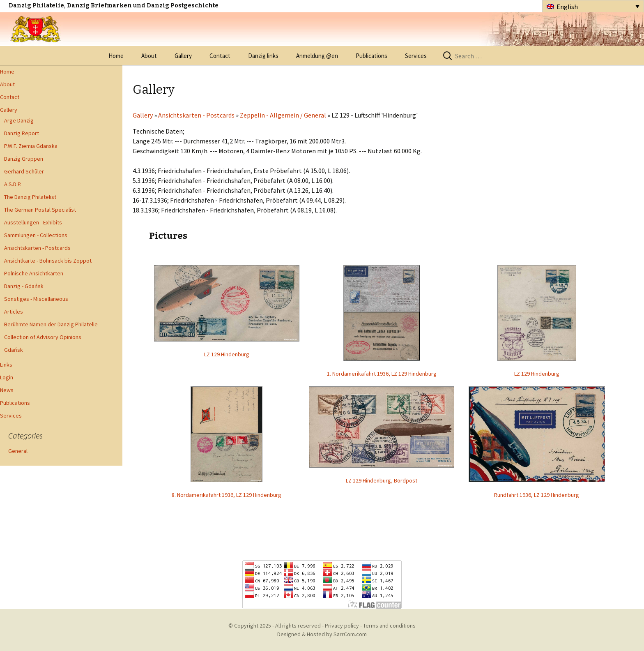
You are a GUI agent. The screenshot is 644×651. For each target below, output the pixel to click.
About (149, 56)
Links (6, 365)
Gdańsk (14, 350)
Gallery (183, 56)
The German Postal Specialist (40, 210)
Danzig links (263, 56)
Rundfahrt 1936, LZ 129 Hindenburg (537, 495)
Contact (220, 56)
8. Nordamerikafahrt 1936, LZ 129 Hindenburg (227, 495)
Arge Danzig (19, 120)
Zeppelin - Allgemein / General (283, 115)
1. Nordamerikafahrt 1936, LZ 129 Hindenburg (382, 374)
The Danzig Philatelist (30, 197)
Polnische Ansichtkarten (34, 273)
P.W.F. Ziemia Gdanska (31, 146)
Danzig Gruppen (24, 159)
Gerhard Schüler (24, 171)
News (7, 390)
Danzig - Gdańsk (24, 286)
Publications (371, 56)
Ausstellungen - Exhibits (33, 222)
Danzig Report (22, 133)
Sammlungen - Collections (36, 235)
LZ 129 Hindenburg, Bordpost (382, 480)
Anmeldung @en (317, 56)
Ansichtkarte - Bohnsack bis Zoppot (48, 261)
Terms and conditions (389, 626)
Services (416, 56)
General (18, 451)
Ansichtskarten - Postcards (37, 248)
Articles (14, 312)
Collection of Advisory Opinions (43, 337)
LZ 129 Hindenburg (227, 354)
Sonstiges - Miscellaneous (36, 299)
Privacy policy (342, 626)
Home (116, 56)
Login (7, 377)
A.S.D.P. (13, 184)
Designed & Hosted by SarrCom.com (322, 634)
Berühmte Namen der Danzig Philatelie (51, 324)
